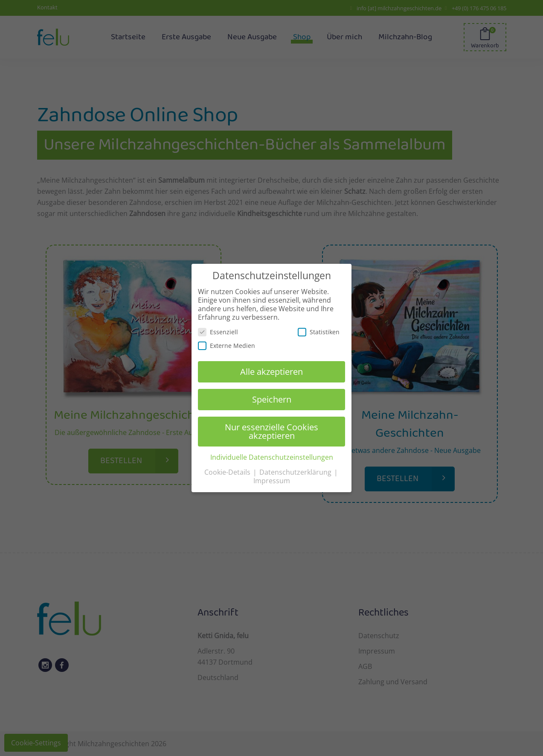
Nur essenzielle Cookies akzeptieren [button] (271, 431)
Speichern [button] (272, 399)
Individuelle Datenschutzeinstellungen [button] (272, 457)
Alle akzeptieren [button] (271, 372)
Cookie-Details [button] (228, 472)
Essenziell (218, 332)
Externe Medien (226, 346)
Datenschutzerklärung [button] (296, 472)
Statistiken (319, 332)
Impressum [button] (272, 481)
